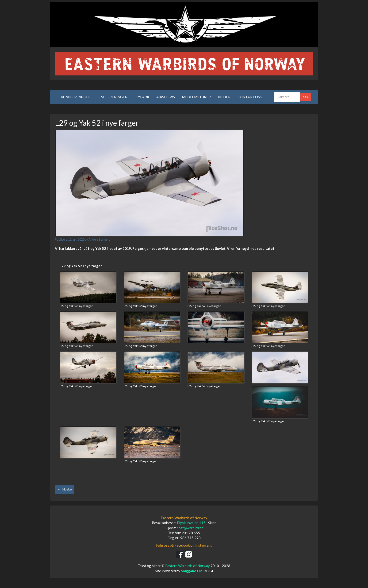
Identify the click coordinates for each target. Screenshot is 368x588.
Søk (306, 97)
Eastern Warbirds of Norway (188, 566)
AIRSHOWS (166, 97)
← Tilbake (65, 489)
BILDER (224, 97)
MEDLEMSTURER (196, 97)
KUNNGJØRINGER (76, 97)
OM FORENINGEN (113, 97)
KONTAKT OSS (250, 97)
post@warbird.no (190, 528)
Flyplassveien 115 (191, 523)
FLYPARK (142, 97)
